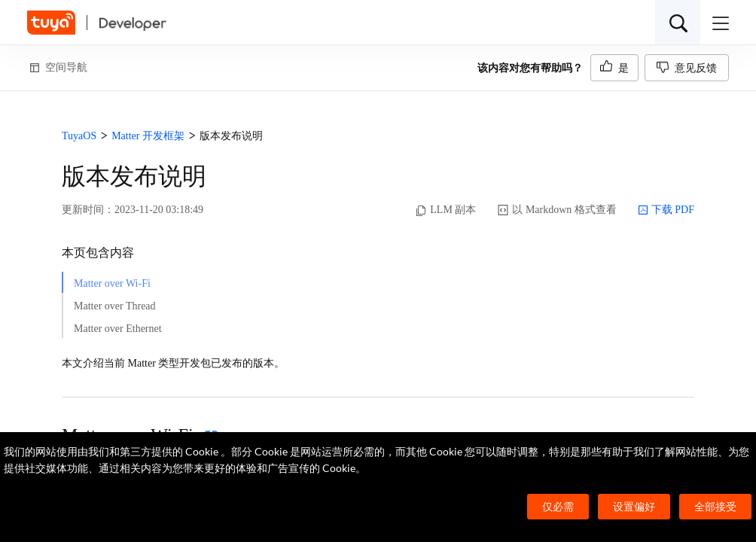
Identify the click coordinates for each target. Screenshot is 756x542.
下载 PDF (666, 210)
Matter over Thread (115, 306)
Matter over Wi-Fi (112, 283)
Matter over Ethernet (118, 329)
